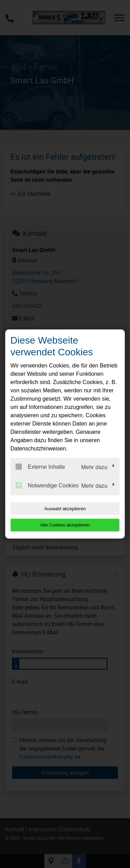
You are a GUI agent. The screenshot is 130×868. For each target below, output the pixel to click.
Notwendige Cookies (47, 485)
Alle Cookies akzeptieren (65, 525)
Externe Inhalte (40, 467)
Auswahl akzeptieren (65, 509)
